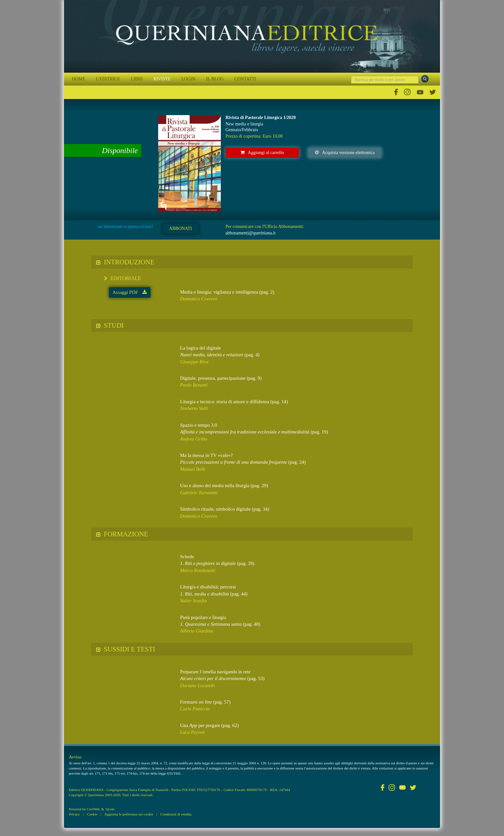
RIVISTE (162, 79)
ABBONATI (180, 228)
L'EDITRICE (108, 79)
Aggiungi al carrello (262, 153)
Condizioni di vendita (176, 814)
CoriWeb (93, 809)
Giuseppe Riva (194, 362)
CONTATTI (245, 79)
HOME (79, 79)
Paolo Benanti (194, 385)
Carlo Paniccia (195, 709)
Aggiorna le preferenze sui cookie (129, 814)
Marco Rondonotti (198, 570)
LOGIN (188, 79)
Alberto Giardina (197, 631)
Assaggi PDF (130, 292)
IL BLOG (215, 79)
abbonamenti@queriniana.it (251, 233)
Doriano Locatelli (197, 686)
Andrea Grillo (194, 439)
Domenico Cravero (198, 299)
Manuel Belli (193, 469)
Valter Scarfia (193, 601)
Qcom (110, 809)
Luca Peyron (192, 732)
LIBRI (137, 79)
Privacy (74, 814)
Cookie (92, 814)
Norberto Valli (194, 408)
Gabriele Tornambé (199, 493)
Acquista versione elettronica (345, 153)
